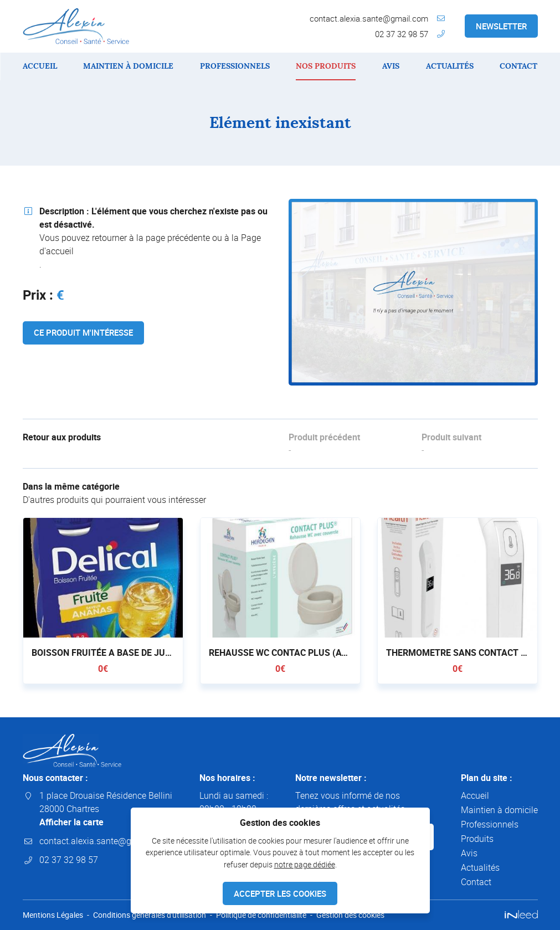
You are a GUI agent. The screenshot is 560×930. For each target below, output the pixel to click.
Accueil (40, 66)
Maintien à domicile (128, 66)
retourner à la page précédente (151, 238)
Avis (391, 66)
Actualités (450, 66)
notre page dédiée (305, 864)
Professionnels (235, 66)
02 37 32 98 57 (402, 34)
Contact (518, 66)
